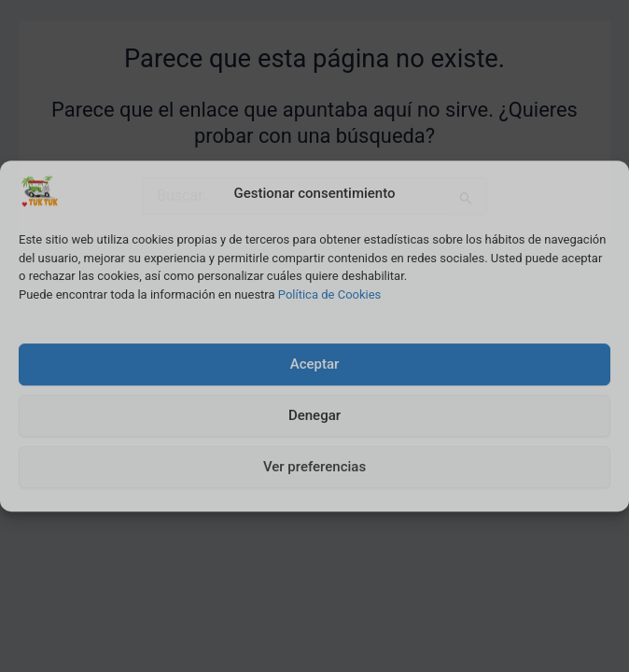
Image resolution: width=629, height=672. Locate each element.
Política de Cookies (330, 294)
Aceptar (315, 364)
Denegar (314, 415)
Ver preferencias (314, 467)
